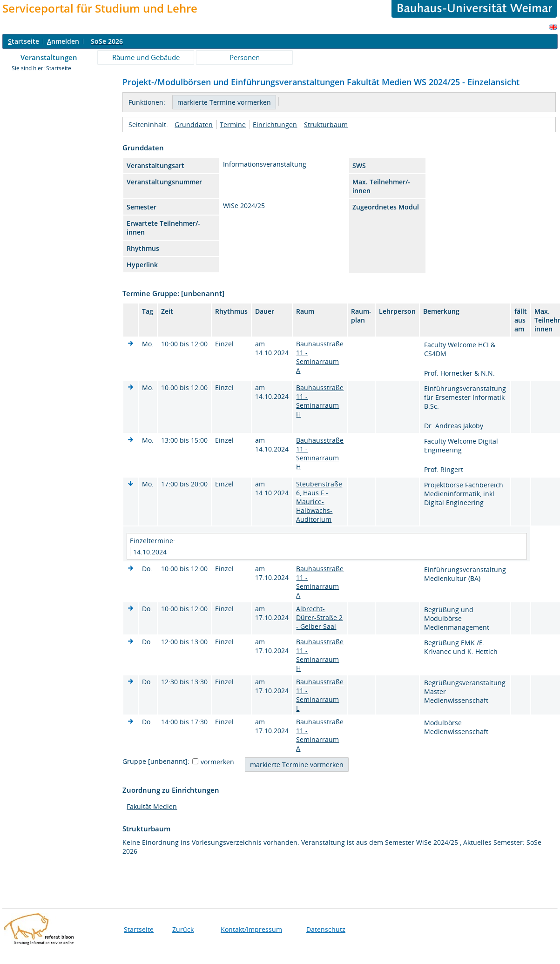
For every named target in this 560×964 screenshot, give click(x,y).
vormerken (217, 762)
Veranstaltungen (49, 57)
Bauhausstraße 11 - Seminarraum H (320, 401)
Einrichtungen (275, 125)
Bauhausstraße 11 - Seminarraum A (320, 357)
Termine (233, 125)
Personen (245, 57)
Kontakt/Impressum (251, 929)
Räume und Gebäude (146, 57)
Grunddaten (194, 125)
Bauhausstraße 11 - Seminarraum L (320, 695)
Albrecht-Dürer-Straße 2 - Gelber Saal (319, 617)
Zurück (183, 929)
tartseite (24, 41)
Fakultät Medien (152, 806)
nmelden (63, 41)
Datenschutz (326, 929)
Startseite (59, 68)
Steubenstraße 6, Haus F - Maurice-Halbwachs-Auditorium (319, 502)
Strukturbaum (326, 125)
